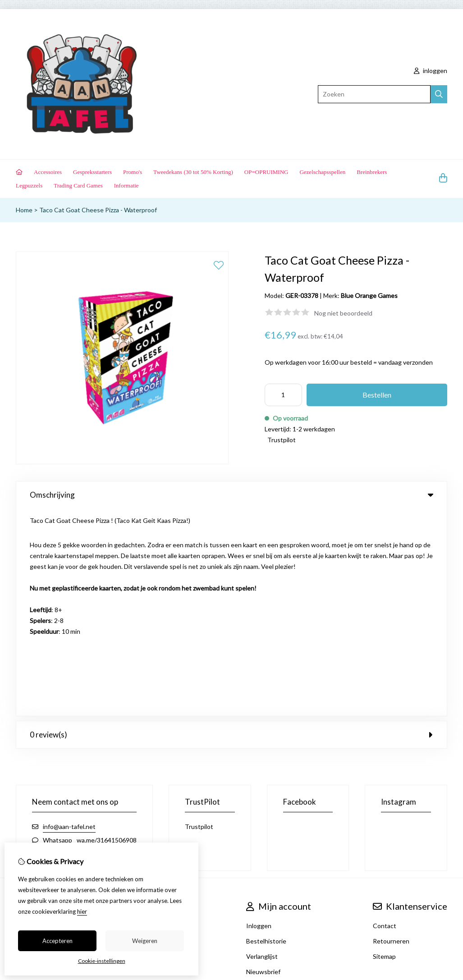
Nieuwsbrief (263, 764)
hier (82, 911)
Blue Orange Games (369, 295)
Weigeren (145, 941)
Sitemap (384, 749)
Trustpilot (282, 440)
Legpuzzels (29, 185)
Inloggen (259, 718)
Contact (385, 718)
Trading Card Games (78, 185)
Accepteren (57, 941)
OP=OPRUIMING (266, 172)
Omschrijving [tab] (231, 495)
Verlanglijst (262, 749)
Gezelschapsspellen (322, 172)
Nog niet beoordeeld (343, 313)
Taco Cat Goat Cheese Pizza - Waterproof (98, 210)
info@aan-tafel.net (69, 619)
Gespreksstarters (92, 172)
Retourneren (391, 734)
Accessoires (48, 172)
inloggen (431, 71)
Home (24, 210)
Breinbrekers (372, 172)
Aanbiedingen (164, 734)
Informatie (126, 185)
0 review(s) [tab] (231, 527)
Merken (156, 718)
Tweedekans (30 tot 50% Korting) (193, 172)
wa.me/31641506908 (107, 633)
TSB (442, 807)
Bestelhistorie (266, 734)
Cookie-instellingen (102, 961)
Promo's (133, 172)
